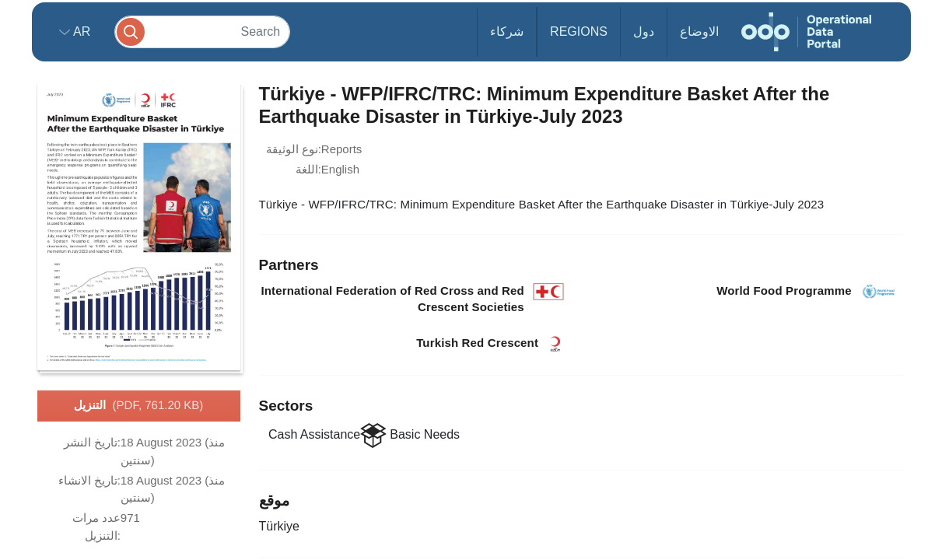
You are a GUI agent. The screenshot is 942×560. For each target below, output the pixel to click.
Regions (579, 31)
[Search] (202, 31)
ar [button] (81, 31)
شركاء (507, 31)
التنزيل (139, 406)
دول (644, 31)
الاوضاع (699, 31)
